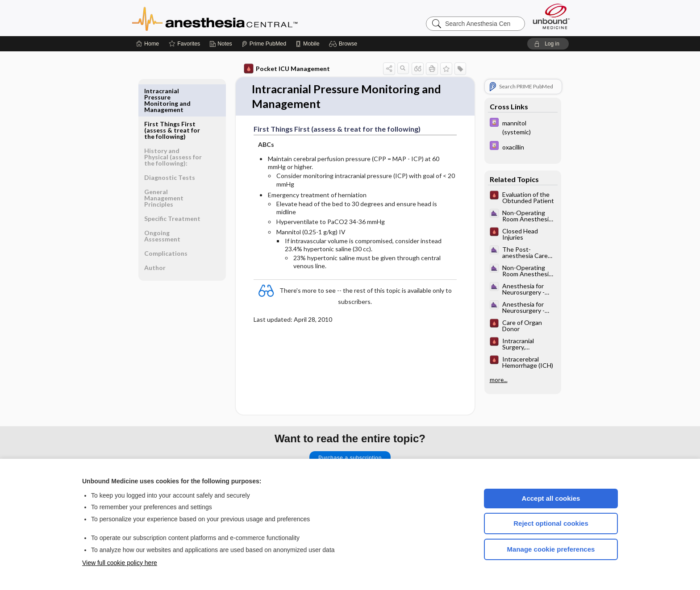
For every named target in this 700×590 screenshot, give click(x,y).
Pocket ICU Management (287, 69)
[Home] (148, 44)
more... (499, 380)
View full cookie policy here (120, 563)
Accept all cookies (551, 498)
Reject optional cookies (551, 523)
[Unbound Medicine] (551, 16)
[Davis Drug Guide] (523, 127)
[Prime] (264, 44)
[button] (344, 44)
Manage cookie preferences (551, 549)
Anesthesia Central (243, 18)
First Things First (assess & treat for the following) (172, 97)
